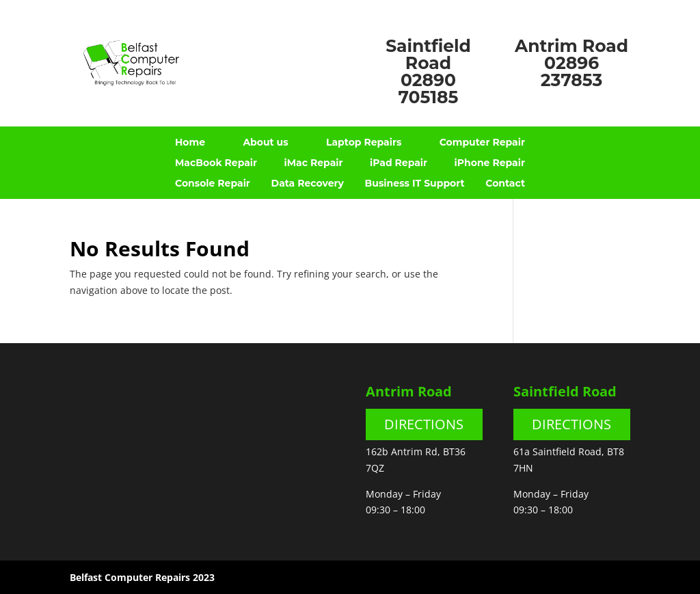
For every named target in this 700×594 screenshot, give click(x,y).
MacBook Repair (216, 163)
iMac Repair (313, 163)
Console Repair (213, 184)
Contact (505, 184)
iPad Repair (399, 163)
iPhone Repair (490, 163)
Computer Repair (482, 143)
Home (190, 143)
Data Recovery (308, 184)
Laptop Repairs (364, 143)
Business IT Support (415, 184)
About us (265, 143)
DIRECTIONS (424, 424)
